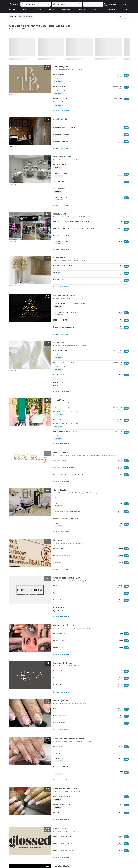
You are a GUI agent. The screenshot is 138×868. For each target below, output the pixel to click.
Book (126, 75)
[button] (36, 4)
